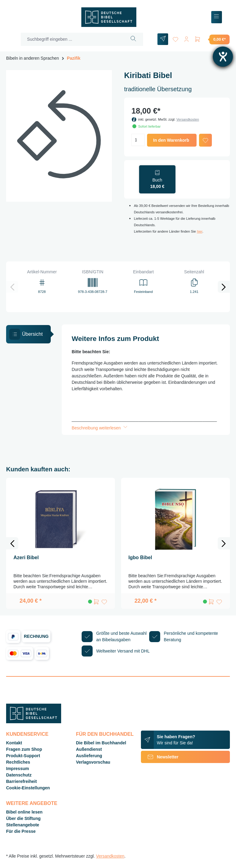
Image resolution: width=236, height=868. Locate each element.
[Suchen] (133, 39)
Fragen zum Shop (24, 749)
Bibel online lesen (24, 812)
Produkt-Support (23, 756)
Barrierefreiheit (21, 781)
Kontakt (14, 743)
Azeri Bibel (26, 557)
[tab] (28, 334)
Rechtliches (18, 762)
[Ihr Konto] (186, 38)
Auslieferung (89, 756)
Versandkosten (188, 119)
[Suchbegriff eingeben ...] (72, 39)
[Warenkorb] (212, 39)
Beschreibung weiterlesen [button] (100, 428)
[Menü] (217, 17)
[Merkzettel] (175, 38)
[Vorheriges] (12, 287)
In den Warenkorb (171, 140)
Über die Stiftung (23, 818)
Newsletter (160, 757)
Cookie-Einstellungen (28, 788)
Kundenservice (27, 734)
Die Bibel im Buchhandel (101, 743)
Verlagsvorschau (93, 762)
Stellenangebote (23, 825)
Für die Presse (21, 831)
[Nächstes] (224, 287)
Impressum (18, 769)
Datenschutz (19, 775)
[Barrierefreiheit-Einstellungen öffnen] (223, 57)
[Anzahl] (138, 140)
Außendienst (89, 749)
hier (200, 231)
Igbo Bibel (140, 557)
